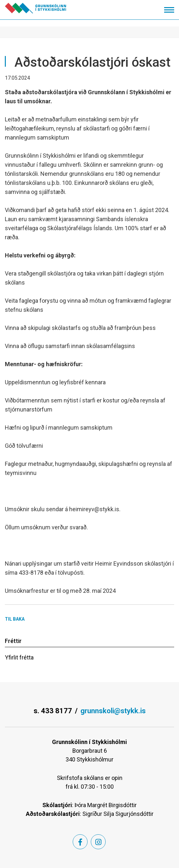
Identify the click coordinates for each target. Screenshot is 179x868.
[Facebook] (80, 842)
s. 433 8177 (53, 711)
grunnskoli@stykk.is (113, 711)
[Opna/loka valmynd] (169, 10)
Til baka (15, 619)
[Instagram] (98, 842)
